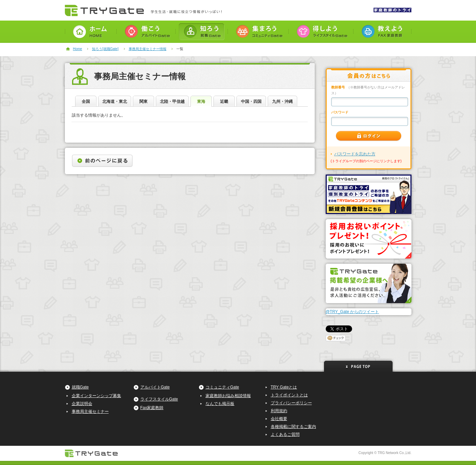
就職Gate (80, 387)
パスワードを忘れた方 (355, 154)
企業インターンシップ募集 (96, 396)
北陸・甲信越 (172, 102)
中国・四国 (251, 102)
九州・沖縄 (282, 102)
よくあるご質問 (285, 434)
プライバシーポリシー (291, 403)
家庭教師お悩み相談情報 (228, 396)
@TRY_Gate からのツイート (352, 312)
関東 (143, 102)
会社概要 (279, 419)
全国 (86, 102)
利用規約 (279, 411)
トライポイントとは (289, 395)
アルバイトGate (155, 387)
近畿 (224, 102)
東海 (201, 102)
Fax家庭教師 (152, 408)
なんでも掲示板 (220, 404)
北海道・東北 (115, 102)
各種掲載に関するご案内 (293, 427)
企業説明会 (82, 404)
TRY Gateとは (284, 387)
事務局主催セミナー (90, 412)
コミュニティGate (222, 387)
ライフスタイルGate (159, 399)
